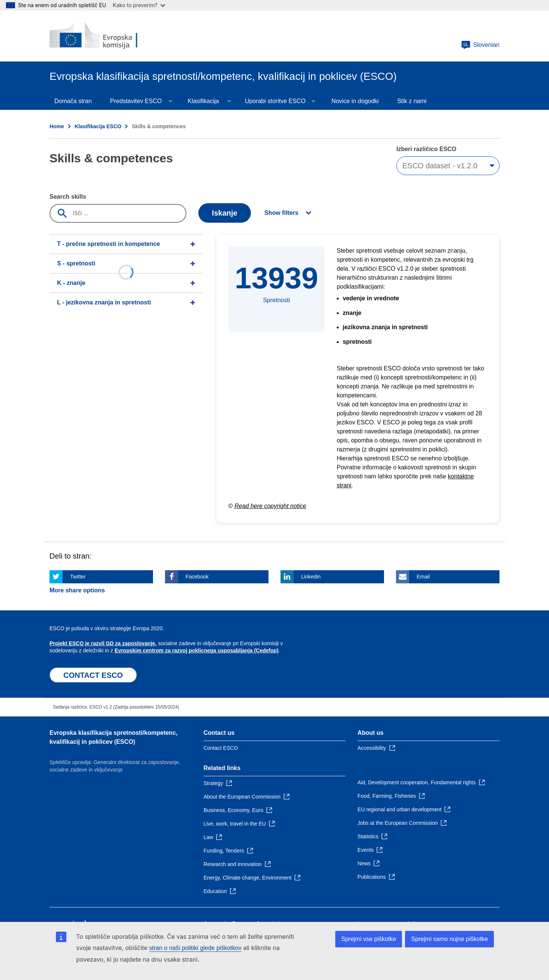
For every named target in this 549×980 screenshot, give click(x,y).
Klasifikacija (203, 101)
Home (57, 126)
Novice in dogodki (355, 101)
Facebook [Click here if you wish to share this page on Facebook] (197, 577)
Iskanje (225, 213)
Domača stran (73, 101)
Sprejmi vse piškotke (369, 939)
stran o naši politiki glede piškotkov (195, 948)
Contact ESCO (221, 748)
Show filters (281, 213)
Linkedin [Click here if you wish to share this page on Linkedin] (311, 577)
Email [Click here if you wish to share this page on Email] (423, 577)
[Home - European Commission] (104, 36)
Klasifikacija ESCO (98, 126)
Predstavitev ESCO (136, 101)
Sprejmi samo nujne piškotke (449, 939)
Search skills (68, 197)
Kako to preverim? (139, 5)
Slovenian (480, 45)
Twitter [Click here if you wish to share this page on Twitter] (78, 577)
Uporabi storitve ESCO (275, 101)
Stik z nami (412, 101)
